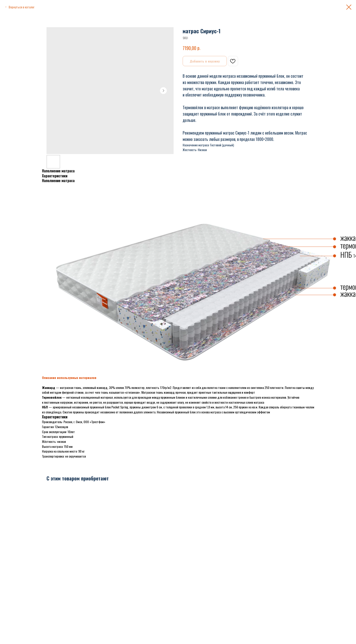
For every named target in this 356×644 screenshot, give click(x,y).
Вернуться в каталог (21, 7)
